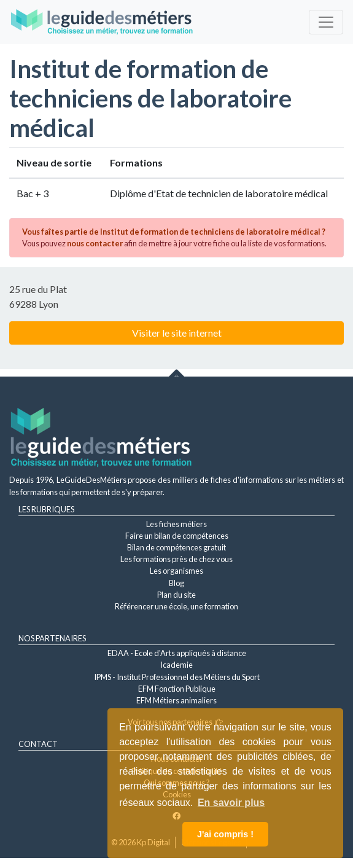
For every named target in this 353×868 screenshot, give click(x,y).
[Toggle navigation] (326, 22)
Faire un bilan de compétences (177, 536)
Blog (177, 583)
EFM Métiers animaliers (177, 700)
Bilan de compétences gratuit (177, 547)
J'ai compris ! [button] (225, 834)
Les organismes (177, 571)
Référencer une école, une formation (177, 606)
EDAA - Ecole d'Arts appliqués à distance (177, 653)
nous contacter (95, 243)
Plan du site (177, 595)
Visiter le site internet (177, 333)
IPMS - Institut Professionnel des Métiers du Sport (177, 677)
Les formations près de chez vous (177, 559)
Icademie (177, 665)
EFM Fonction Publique (177, 689)
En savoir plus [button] (231, 803)
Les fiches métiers (177, 524)
